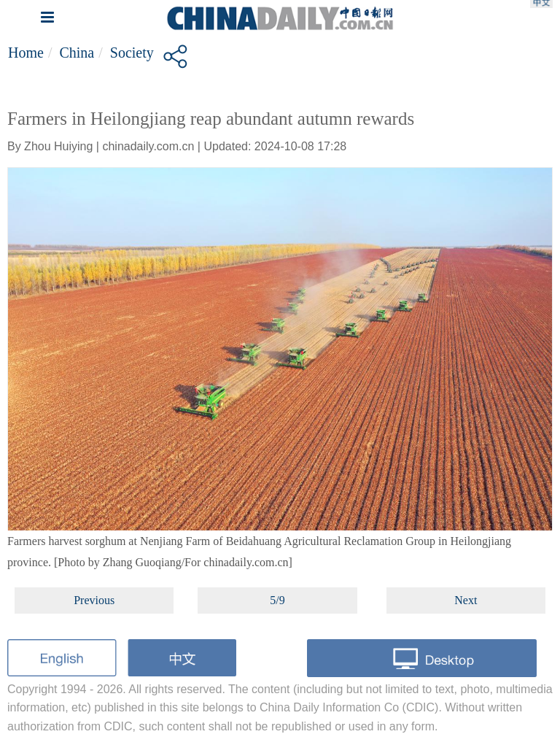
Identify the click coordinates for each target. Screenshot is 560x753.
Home (26, 53)
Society (132, 53)
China (77, 53)
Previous (94, 600)
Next (466, 600)
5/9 (277, 600)
